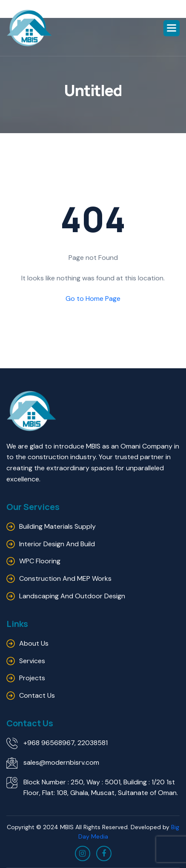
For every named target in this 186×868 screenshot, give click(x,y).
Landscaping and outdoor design (72, 596)
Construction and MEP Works (65, 578)
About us (34, 643)
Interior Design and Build (57, 544)
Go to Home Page (93, 299)
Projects (32, 678)
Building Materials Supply (57, 526)
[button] (172, 28)
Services (32, 661)
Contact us (37, 695)
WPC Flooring (40, 561)
